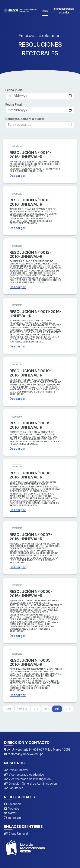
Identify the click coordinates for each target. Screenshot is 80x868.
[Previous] (22, 709)
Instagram (12, 818)
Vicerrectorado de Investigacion (27, 779)
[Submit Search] (70, 125)
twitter (10, 813)
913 (36, 709)
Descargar (18, 176)
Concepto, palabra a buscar (25, 119)
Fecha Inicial (14, 90)
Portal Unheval (16, 770)
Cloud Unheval (16, 834)
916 (68, 709)
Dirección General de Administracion (30, 784)
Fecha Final (14, 105)
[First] (9, 709)
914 (47, 709)
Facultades (14, 788)
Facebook (12, 804)
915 (57, 709)
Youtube (12, 809)
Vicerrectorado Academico (24, 775)
